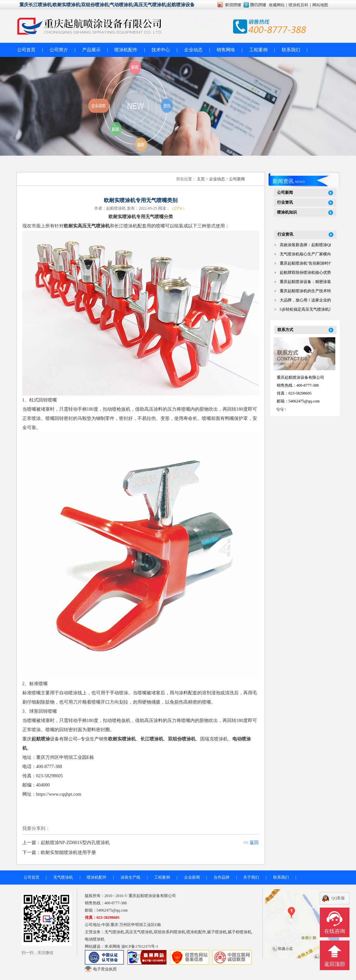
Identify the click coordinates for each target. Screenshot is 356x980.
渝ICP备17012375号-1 (140, 946)
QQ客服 (338, 898)
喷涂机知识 (287, 212)
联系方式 (285, 330)
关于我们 (251, 877)
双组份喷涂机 (182, 739)
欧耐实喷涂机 (122, 739)
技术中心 (161, 50)
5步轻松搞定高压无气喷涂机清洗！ (310, 309)
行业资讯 (285, 202)
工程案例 (258, 50)
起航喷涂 (41, 739)
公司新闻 (237, 179)
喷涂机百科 (298, 5)
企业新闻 (192, 877)
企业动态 (193, 50)
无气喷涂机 (63, 877)
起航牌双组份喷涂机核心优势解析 (309, 272)
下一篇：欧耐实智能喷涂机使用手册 (59, 852)
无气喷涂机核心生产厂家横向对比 (309, 254)
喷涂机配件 (126, 50)
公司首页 (26, 50)
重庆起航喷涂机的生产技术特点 (307, 291)
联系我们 (291, 50)
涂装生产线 (131, 877)
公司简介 (59, 50)
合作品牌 (222, 877)
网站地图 (320, 5)
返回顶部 (335, 964)
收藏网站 (277, 5)
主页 (201, 179)
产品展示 (91, 50)
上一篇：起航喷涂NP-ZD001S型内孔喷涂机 (66, 843)
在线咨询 (335, 931)
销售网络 (226, 50)
